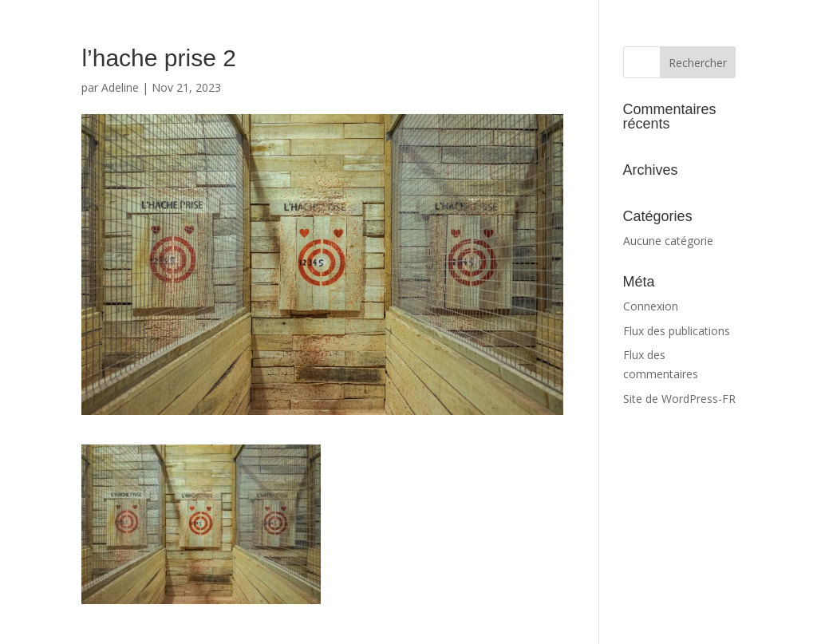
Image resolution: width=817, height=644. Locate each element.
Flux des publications (677, 331)
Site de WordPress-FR (679, 399)
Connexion (651, 306)
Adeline (120, 87)
